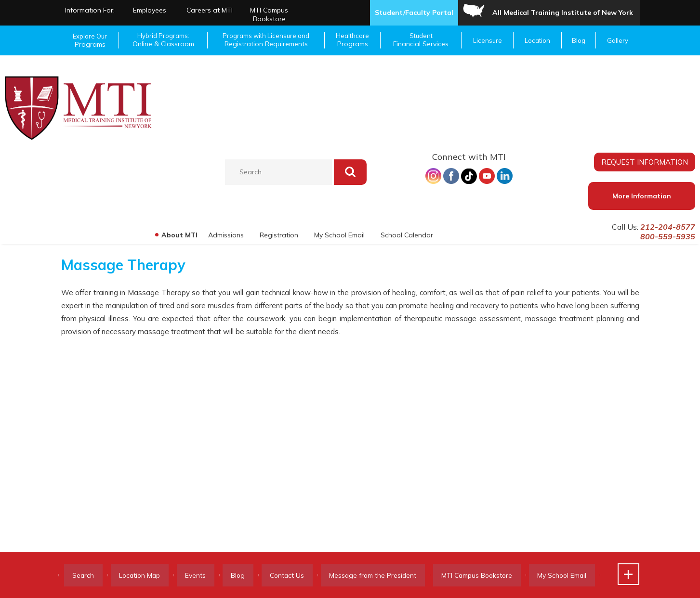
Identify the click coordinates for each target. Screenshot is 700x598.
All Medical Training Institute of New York (563, 13)
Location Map (146, 575)
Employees (150, 10)
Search (85, 575)
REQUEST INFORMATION (645, 162)
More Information (642, 196)
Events (205, 575)
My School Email (338, 235)
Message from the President (394, 575)
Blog (579, 40)
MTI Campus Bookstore (269, 14)
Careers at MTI (210, 10)
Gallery (618, 40)
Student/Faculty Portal (414, 13)
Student (421, 40)
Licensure (488, 40)
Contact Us (304, 575)
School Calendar (406, 235)
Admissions (224, 235)
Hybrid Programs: (163, 40)
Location (537, 40)
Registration (277, 235)
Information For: (90, 10)
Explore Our (90, 40)
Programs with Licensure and (266, 40)
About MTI (177, 235)
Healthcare (353, 40)
